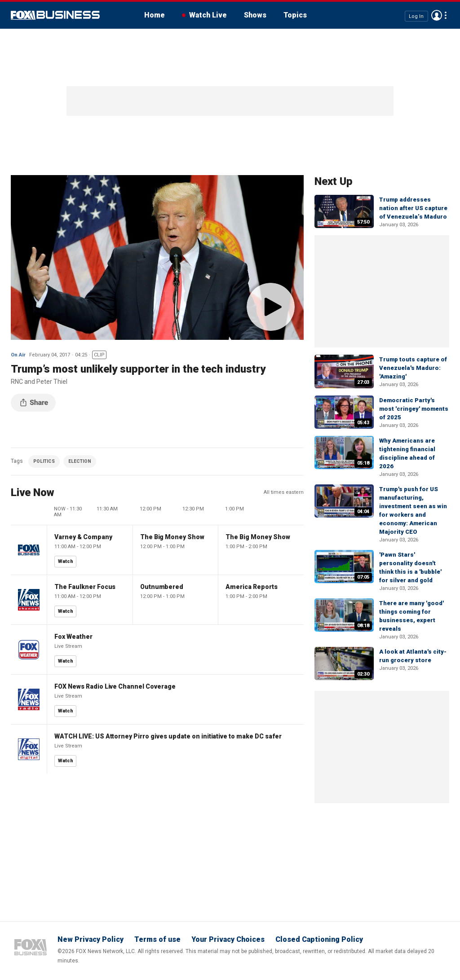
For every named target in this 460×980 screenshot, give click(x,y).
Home (155, 15)
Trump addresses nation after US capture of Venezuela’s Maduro (413, 208)
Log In (416, 16)
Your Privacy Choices (228, 939)
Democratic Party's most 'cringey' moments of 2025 (414, 409)
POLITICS (44, 461)
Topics (295, 15)
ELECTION (80, 461)
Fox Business (55, 15)
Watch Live (208, 15)
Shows (255, 15)
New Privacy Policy (91, 939)
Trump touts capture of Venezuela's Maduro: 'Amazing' (413, 368)
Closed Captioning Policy (319, 939)
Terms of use (157, 939)
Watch (66, 561)
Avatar (437, 15)
